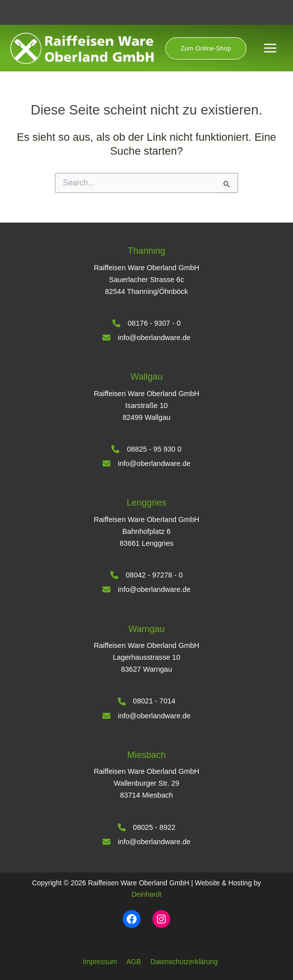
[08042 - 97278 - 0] (146, 575)
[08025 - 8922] (147, 827)
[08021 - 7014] (147, 701)
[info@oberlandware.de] (146, 338)
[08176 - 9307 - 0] (146, 323)
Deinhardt (147, 894)
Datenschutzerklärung (184, 962)
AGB (134, 962)
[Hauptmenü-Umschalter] (270, 49)
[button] (208, 49)
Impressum (100, 962)
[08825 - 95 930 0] (146, 449)
